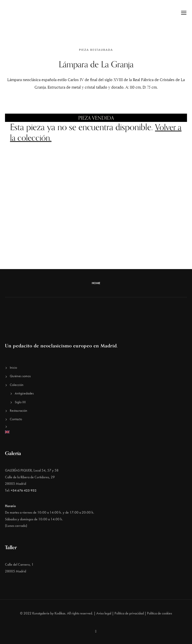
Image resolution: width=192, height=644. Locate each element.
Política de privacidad (129, 613)
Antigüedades (24, 393)
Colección (17, 385)
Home (96, 283)
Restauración (18, 410)
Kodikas (60, 613)
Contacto (16, 419)
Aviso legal (104, 613)
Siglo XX (20, 402)
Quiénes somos (20, 376)
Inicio (13, 367)
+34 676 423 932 (24, 490)
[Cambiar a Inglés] (96, 432)
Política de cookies (159, 613)
